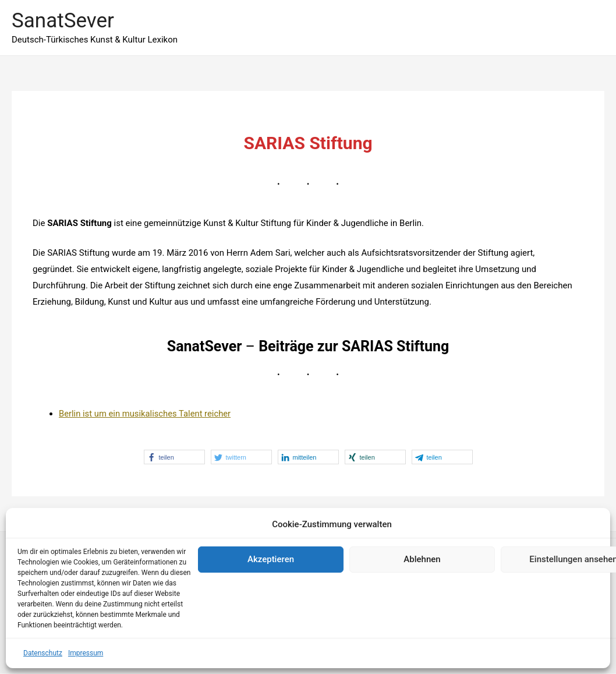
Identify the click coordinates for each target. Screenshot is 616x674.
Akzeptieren (271, 559)
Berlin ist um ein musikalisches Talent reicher (146, 414)
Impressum (86, 653)
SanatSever (63, 21)
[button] (174, 457)
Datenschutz (43, 653)
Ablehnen (422, 559)
